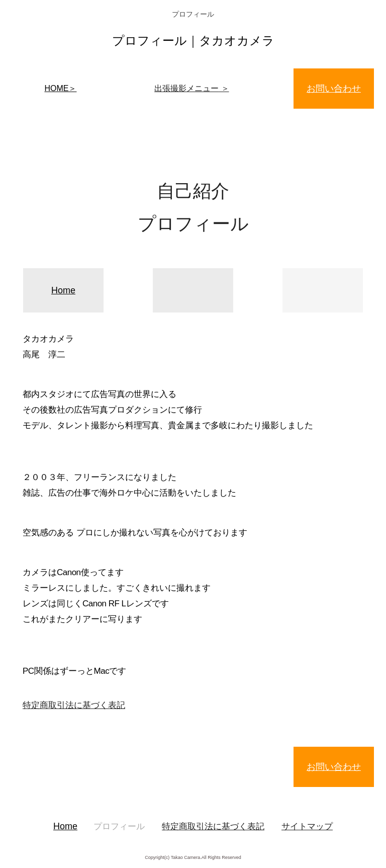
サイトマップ (307, 826)
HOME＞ (60, 88)
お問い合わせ (334, 89)
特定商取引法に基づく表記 (74, 705)
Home (63, 290)
